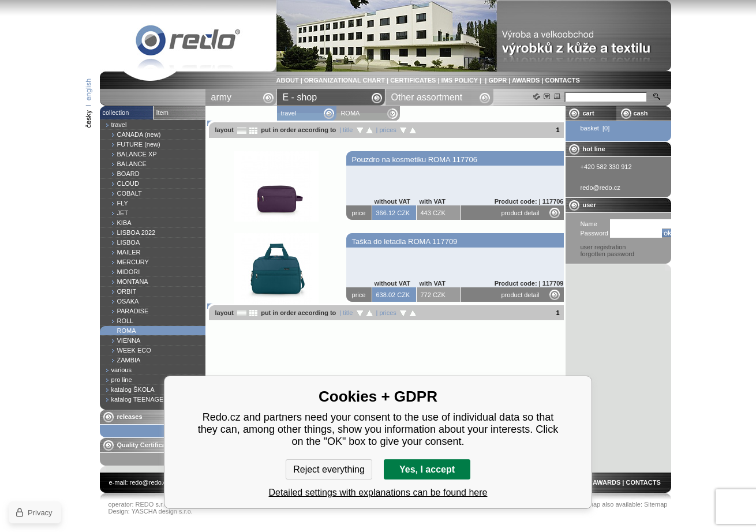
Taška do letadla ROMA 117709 (405, 241)
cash (641, 113)
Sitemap (656, 504)
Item (162, 113)
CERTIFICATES (413, 80)
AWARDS (526, 80)
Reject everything (329, 469)
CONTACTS (562, 80)
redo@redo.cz (150, 482)
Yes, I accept (427, 469)
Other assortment (427, 97)
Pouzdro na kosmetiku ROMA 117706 (415, 160)
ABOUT (288, 80)
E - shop (300, 97)
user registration (603, 247)
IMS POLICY (460, 80)
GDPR (497, 80)
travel (289, 113)
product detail (521, 213)
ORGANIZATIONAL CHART (345, 80)
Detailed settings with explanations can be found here (378, 492)
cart (589, 113)
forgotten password (608, 254)
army (222, 97)
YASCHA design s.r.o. (162, 511)
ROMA (188, 42)
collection (116, 113)
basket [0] (595, 128)
